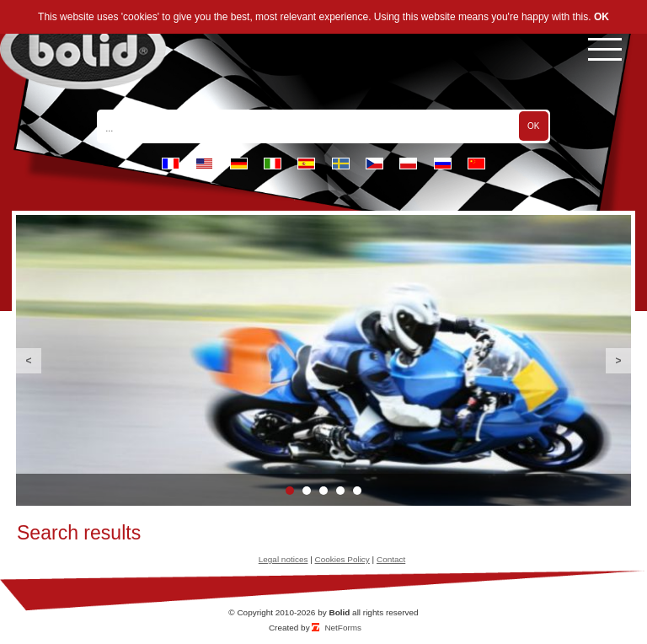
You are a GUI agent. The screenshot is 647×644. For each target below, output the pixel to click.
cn (476, 164)
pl (408, 164)
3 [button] (323, 491)
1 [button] (290, 491)
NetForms (343, 628)
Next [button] (618, 361)
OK (602, 17)
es (306, 164)
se (341, 164)
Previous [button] (29, 361)
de (239, 164)
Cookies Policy (342, 559)
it (273, 164)
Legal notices (283, 559)
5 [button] (357, 491)
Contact (391, 559)
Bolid (339, 612)
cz (374, 164)
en (204, 164)
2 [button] (307, 491)
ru (443, 164)
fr (171, 164)
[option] (323, 360)
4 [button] (340, 491)
